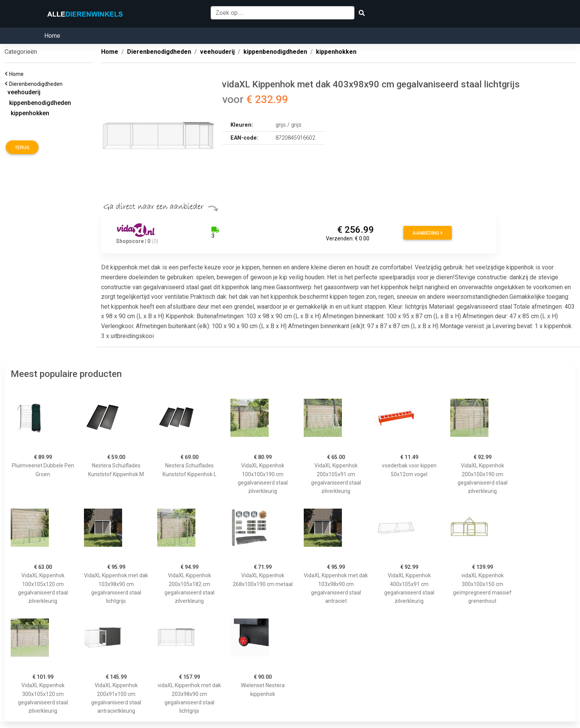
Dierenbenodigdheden (37, 84)
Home (52, 36)
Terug (22, 148)
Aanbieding (428, 233)
